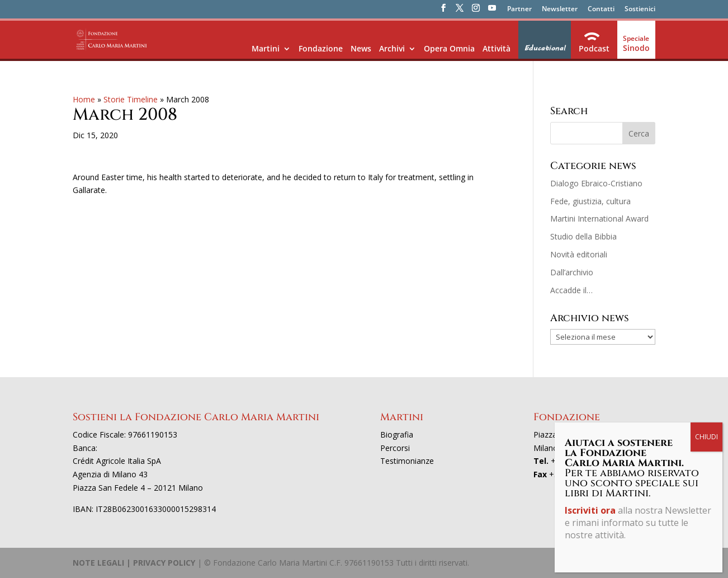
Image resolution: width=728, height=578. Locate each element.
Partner (519, 10)
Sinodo (636, 48)
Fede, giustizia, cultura (590, 201)
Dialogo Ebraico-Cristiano (596, 183)
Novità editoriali (579, 254)
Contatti (601, 10)
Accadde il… (571, 290)
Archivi (392, 48)
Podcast (594, 48)
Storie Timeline (131, 99)
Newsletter (560, 10)
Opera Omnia (449, 48)
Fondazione (321, 48)
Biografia (397, 434)
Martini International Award (599, 218)
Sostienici (640, 10)
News (361, 48)
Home (84, 99)
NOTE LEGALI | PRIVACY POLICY (134, 563)
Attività (497, 48)
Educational (545, 48)
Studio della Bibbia (583, 236)
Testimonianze (407, 461)
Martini (266, 48)
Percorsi (395, 448)
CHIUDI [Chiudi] (706, 437)
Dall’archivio (572, 272)
